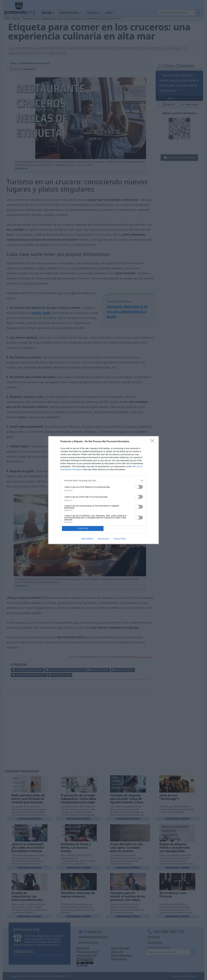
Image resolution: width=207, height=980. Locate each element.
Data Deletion (87, 539)
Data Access (103, 539)
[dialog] (103, 490)
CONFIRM (83, 528)
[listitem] (103, 481)
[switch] (139, 487)
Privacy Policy (120, 539)
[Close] (153, 442)
